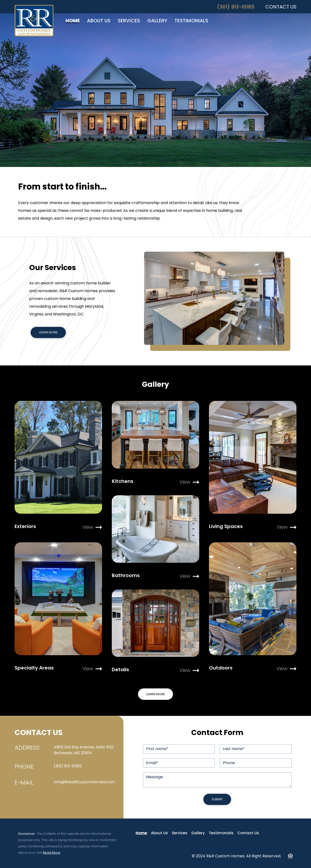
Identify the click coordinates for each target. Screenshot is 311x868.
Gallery (198, 833)
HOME (73, 21)
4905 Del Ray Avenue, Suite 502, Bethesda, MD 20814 (84, 750)
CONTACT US (281, 7)
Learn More (48, 332)
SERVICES (129, 21)
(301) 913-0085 (236, 7)
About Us (159, 833)
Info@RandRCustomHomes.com (84, 782)
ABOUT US (99, 21)
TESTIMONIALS (191, 21)
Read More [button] (52, 853)
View (92, 527)
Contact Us (248, 833)
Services (180, 833)
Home (141, 833)
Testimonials (221, 833)
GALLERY (157, 21)
